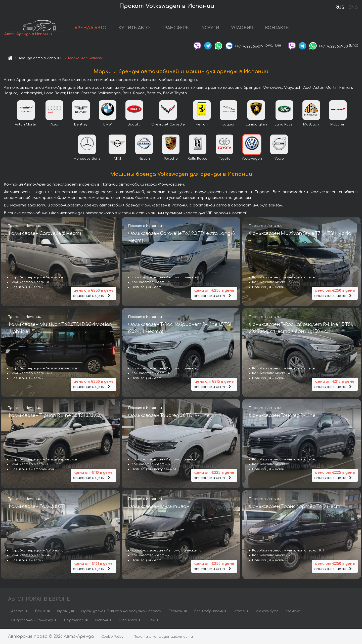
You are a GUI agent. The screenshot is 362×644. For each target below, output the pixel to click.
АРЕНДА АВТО (93, 28)
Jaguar (229, 125)
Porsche (171, 159)
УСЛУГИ (213, 28)
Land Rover (284, 125)
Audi (54, 125)
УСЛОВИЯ (244, 28)
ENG (353, 8)
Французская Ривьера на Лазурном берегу (121, 612)
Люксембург (267, 612)
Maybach (311, 125)
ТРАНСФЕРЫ (178, 28)
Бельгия (42, 612)
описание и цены (94, 293)
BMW (107, 125)
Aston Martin (26, 125)
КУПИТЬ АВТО (136, 28)
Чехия (153, 621)
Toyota (225, 159)
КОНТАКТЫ (280, 28)
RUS (340, 8)
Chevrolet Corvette (168, 125)
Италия (241, 612)
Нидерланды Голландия (34, 621)
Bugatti (134, 125)
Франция (65, 612)
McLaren (338, 125)
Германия (178, 612)
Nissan (144, 159)
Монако (293, 612)
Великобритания (210, 612)
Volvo (279, 159)
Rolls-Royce (198, 159)
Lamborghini (256, 125)
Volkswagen (252, 159)
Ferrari (202, 125)
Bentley (81, 125)
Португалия (76, 621)
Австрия (19, 612)
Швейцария (130, 621)
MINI (117, 159)
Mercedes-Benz (87, 159)
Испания (103, 621)
